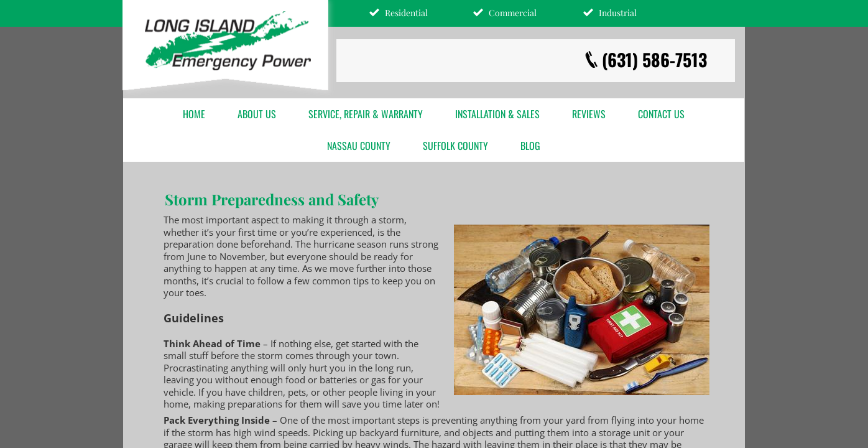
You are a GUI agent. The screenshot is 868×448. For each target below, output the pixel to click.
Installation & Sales (497, 114)
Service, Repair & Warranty (366, 114)
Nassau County (359, 146)
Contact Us (661, 114)
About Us (257, 114)
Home (194, 114)
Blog (530, 146)
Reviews (589, 114)
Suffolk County (455, 146)
